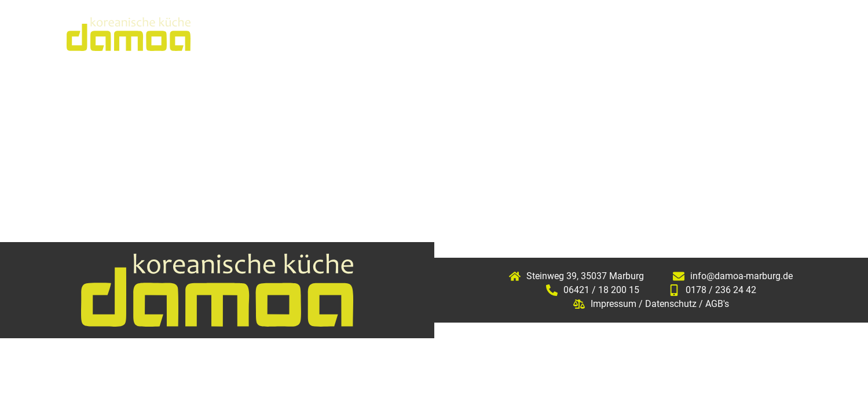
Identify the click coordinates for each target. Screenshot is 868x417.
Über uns (371, 34)
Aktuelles (449, 34)
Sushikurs (624, 34)
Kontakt (767, 34)
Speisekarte (537, 34)
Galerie (698, 34)
